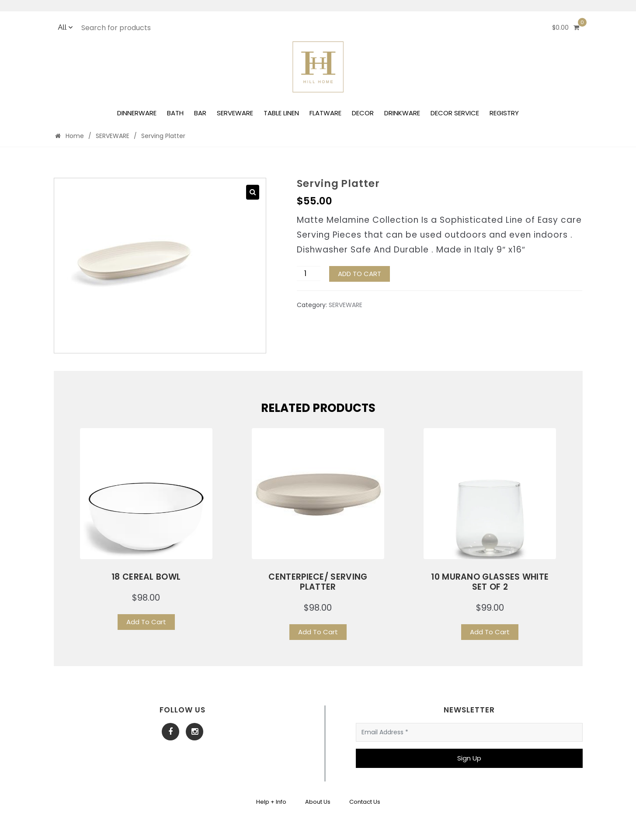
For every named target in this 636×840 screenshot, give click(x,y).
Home (70, 136)
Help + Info (271, 802)
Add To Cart (146, 622)
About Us (318, 802)
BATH (175, 113)
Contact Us (365, 802)
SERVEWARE (235, 113)
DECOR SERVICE (455, 113)
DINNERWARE (137, 113)
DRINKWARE (402, 113)
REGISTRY (504, 113)
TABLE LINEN (281, 113)
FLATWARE (325, 113)
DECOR (363, 113)
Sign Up (469, 758)
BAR (200, 113)
